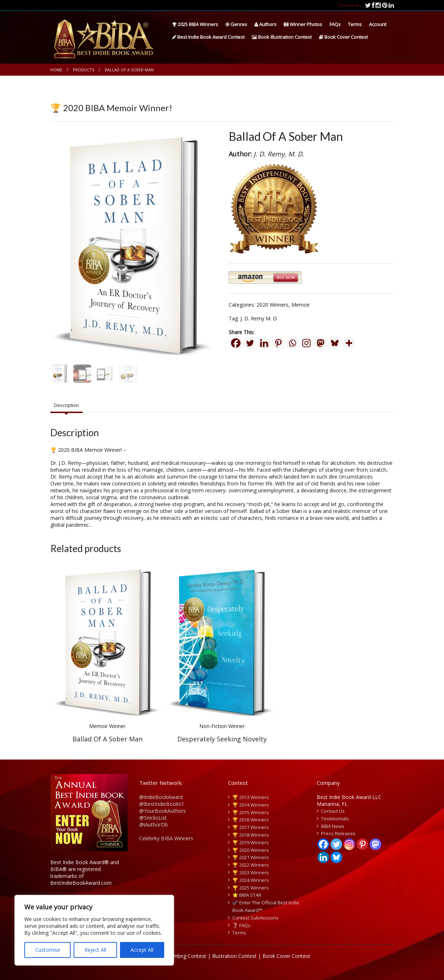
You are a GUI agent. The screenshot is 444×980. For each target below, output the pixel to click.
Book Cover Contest (343, 37)
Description (67, 405)
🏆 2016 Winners (251, 820)
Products (84, 70)
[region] (94, 930)
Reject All (95, 950)
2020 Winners (273, 305)
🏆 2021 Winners (251, 857)
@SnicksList (153, 818)
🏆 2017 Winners (251, 827)
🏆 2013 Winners (251, 797)
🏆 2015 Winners (251, 812)
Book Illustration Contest (282, 37)
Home (56, 70)
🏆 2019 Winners (251, 842)
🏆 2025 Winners (251, 888)
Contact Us (333, 811)
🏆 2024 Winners (251, 880)
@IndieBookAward (161, 797)
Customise (48, 950)
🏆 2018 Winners (251, 835)
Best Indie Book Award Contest (208, 37)
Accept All (142, 950)
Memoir (301, 305)
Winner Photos (303, 24)
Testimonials (335, 819)
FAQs (335, 24)
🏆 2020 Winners (251, 850)
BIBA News (333, 826)
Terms (355, 24)
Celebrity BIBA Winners (166, 838)
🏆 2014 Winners (251, 805)
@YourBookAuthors (163, 811)
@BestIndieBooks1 (162, 804)
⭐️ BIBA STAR (247, 895)
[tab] (67, 405)
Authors (265, 24)
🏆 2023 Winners (251, 872)
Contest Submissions (256, 918)
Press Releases (338, 833)
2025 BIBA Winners (195, 24)
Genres (236, 24)
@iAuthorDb (153, 825)
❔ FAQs (241, 925)
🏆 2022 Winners (251, 865)
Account (378, 24)
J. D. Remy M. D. (259, 318)
